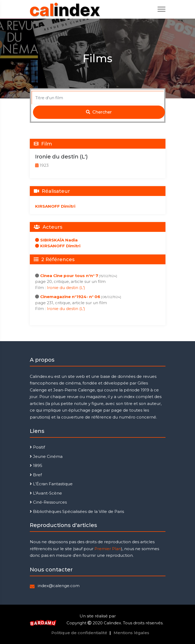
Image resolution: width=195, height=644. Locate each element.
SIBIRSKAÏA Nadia (56, 240)
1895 (36, 465)
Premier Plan (108, 549)
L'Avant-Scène (46, 493)
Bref (36, 475)
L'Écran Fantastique (51, 484)
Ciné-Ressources (48, 502)
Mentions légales (131, 633)
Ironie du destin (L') (66, 288)
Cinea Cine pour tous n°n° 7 (69, 276)
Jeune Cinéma (46, 456)
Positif (37, 447)
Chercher (99, 112)
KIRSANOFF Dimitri (55, 206)
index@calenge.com (59, 586)
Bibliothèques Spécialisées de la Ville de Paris (77, 511)
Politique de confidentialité (79, 633)
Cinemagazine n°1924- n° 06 (70, 297)
